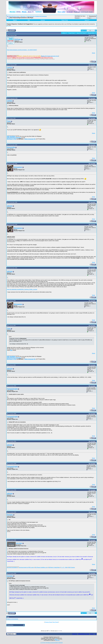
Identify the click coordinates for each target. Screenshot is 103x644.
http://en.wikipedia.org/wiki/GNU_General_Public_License (22, 289)
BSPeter (18, 39)
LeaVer (10, 67)
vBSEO (56, 639)
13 (52, 643)
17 (58, 643)
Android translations (13, 567)
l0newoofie (11, 147)
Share (94, 53)
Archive (92, 634)
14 (54, 643)
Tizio (9, 121)
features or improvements (13, 619)
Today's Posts (65, 20)
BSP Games (72, 567)
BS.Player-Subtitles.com (41, 567)
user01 (10, 101)
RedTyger (57, 640)
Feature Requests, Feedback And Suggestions (37, 16)
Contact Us (75, 634)
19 (61, 643)
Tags (8, 617)
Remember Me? (92, 16)
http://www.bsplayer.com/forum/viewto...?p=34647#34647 (22, 50)
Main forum (23, 16)
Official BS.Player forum (84, 634)
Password (77, 18)
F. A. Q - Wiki (64, 567)
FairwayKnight (12, 389)
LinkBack (64, 33)
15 (55, 643)
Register (15, 20)
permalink (93, 35)
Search (87, 20)
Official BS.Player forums (14, 16)
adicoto (10, 206)
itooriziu (10, 515)
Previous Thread (48, 622)
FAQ (29, 20)
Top (95, 634)
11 (50, 643)
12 (51, 643)
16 (56, 643)
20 (62, 643)
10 (48, 643)
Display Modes (91, 33)
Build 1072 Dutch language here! (50, 56)
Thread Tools (71, 33)
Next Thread (55, 622)
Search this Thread (81, 33)
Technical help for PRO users (26, 567)
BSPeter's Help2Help (54, 567)
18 (59, 643)
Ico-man (19, 543)
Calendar (43, 20)
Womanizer (18, 167)
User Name (77, 16)
